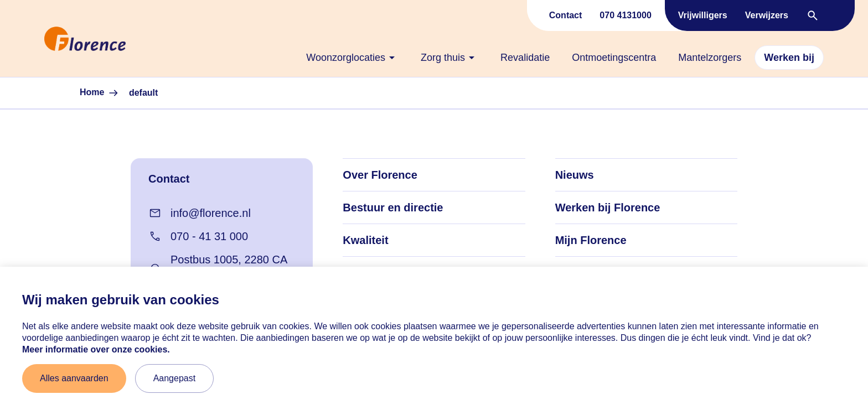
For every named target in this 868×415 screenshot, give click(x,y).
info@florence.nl (200, 213)
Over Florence (380, 175)
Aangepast (175, 378)
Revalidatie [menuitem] (525, 58)
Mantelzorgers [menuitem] (710, 58)
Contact (566, 15)
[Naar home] (40, 39)
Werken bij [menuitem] (789, 58)
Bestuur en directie (393, 207)
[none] (352, 58)
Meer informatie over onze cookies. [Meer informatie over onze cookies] (96, 349)
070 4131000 (625, 15)
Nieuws (575, 175)
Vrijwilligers (703, 15)
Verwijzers (767, 15)
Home (100, 93)
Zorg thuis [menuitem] (449, 58)
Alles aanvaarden (74, 378)
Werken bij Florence (608, 207)
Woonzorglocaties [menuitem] (352, 58)
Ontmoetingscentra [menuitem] (614, 58)
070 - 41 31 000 (198, 236)
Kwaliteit (365, 240)
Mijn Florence (591, 240)
